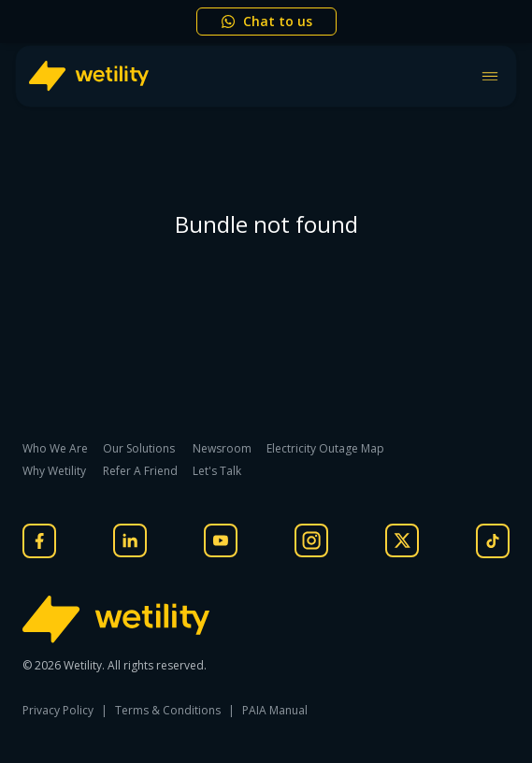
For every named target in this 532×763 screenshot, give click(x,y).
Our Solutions (139, 448)
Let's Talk (217, 471)
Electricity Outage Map (325, 448)
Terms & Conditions (168, 711)
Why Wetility (54, 471)
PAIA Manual (275, 711)
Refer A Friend (140, 471)
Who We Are (55, 448)
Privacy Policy (58, 711)
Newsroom (222, 448)
